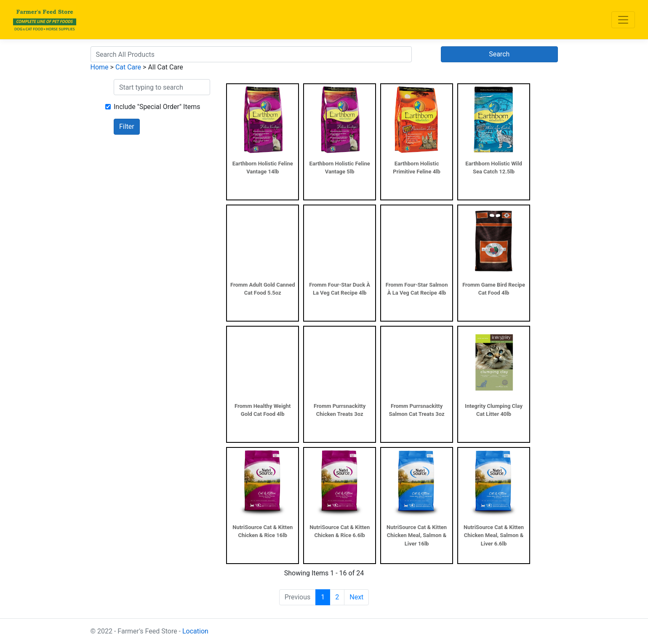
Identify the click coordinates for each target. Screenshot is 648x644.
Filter (127, 126)
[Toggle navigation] (623, 20)
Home (100, 67)
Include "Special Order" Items (157, 107)
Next (356, 597)
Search (499, 54)
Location (195, 631)
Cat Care (128, 67)
